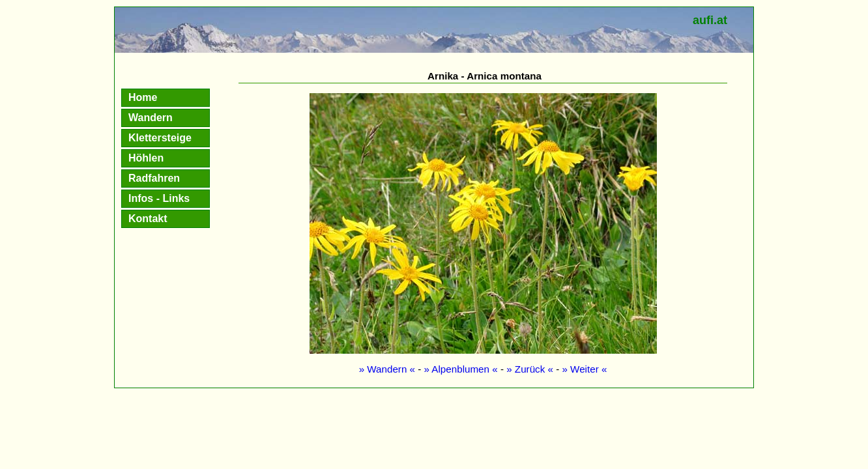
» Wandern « (387, 369)
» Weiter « (584, 369)
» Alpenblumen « (461, 369)
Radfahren (154, 178)
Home (143, 97)
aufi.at (710, 20)
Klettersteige (160, 138)
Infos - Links (159, 198)
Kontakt (148, 219)
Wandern (151, 118)
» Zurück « (530, 369)
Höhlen (146, 158)
